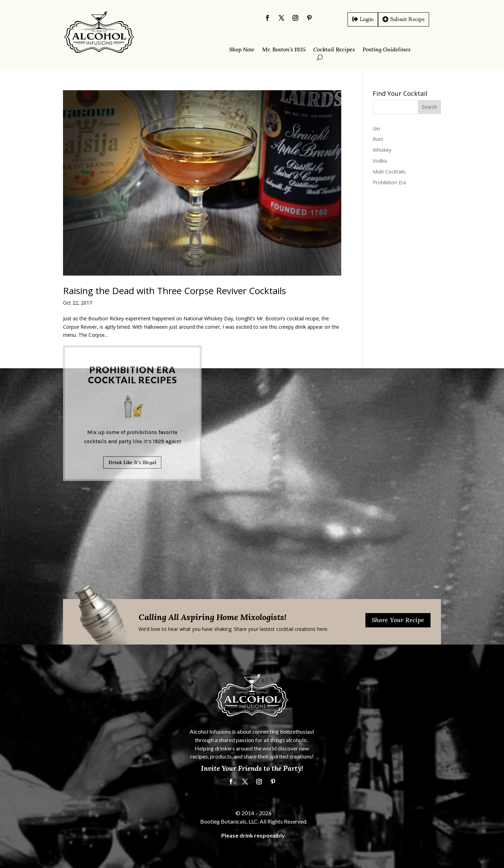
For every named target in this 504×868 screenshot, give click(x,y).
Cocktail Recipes (334, 50)
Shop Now (242, 50)
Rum (378, 139)
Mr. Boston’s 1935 (284, 50)
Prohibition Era (389, 182)
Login (367, 19)
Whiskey (382, 150)
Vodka (380, 161)
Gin (376, 129)
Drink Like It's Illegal (132, 377)
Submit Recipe (407, 19)
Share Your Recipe (398, 620)
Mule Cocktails (389, 172)
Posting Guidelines (387, 50)
